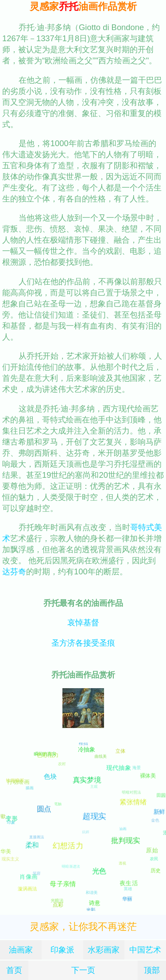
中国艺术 (145, 950)
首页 (14, 970)
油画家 (21, 950)
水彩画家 (104, 950)
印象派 (62, 950)
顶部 (152, 970)
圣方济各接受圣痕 (83, 643)
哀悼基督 (83, 622)
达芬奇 (14, 571)
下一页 (83, 970)
